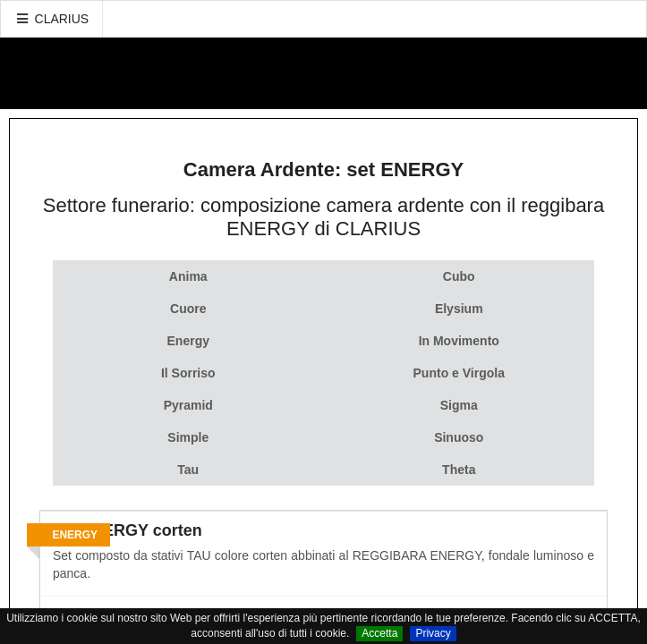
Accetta (379, 633)
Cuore (188, 309)
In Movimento (459, 341)
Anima (188, 276)
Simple (188, 437)
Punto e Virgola (459, 373)
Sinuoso (459, 437)
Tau (188, 470)
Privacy (433, 633)
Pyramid (188, 405)
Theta (459, 470)
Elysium (459, 309)
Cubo (459, 276)
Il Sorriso (188, 373)
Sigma (459, 405)
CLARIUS (52, 19)
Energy (188, 341)
